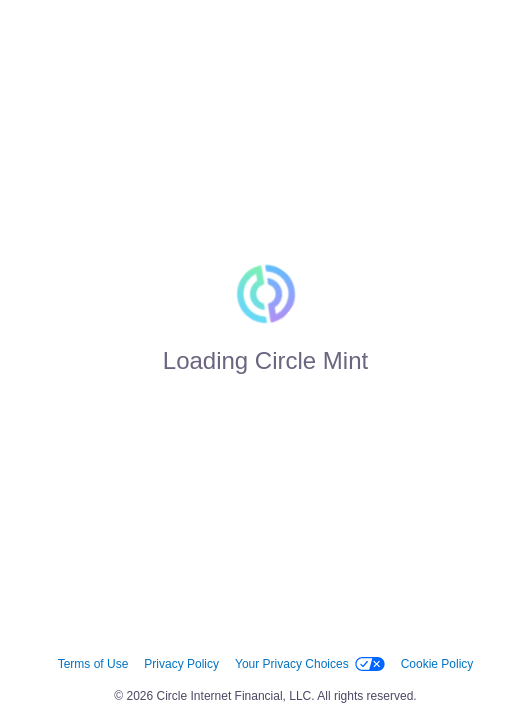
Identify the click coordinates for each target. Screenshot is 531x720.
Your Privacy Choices (310, 664)
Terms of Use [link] (93, 664)
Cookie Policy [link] (437, 664)
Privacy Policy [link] (181, 664)
